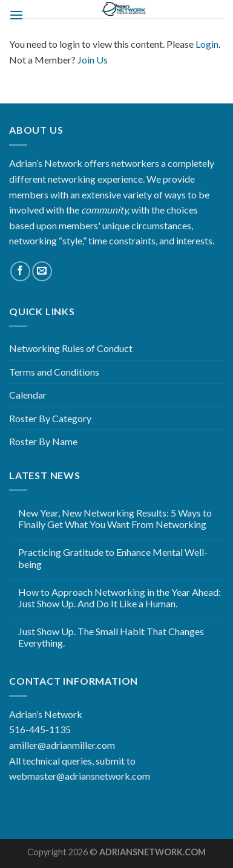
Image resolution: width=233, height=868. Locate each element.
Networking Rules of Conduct (71, 348)
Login (207, 44)
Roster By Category (50, 418)
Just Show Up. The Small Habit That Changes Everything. (111, 637)
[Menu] (16, 15)
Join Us (93, 60)
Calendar (28, 395)
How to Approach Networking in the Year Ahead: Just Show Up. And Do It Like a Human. (120, 598)
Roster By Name (43, 441)
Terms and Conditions (54, 372)
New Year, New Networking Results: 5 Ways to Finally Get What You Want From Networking (115, 518)
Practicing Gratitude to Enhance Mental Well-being (113, 558)
